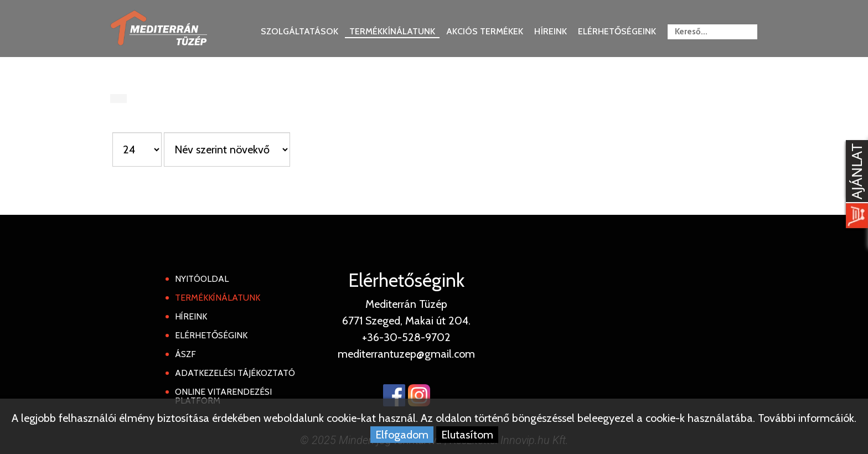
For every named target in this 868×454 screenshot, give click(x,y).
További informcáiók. (807, 418)
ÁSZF (185, 354)
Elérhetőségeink (617, 31)
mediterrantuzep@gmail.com (406, 354)
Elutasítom (467, 435)
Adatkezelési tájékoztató (235, 373)
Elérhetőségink (211, 335)
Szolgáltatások (299, 31)
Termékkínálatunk (392, 31)
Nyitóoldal (202, 279)
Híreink (551, 31)
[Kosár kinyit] (855, 185)
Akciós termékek (485, 31)
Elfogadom (402, 435)
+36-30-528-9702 (406, 337)
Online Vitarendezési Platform (223, 396)
